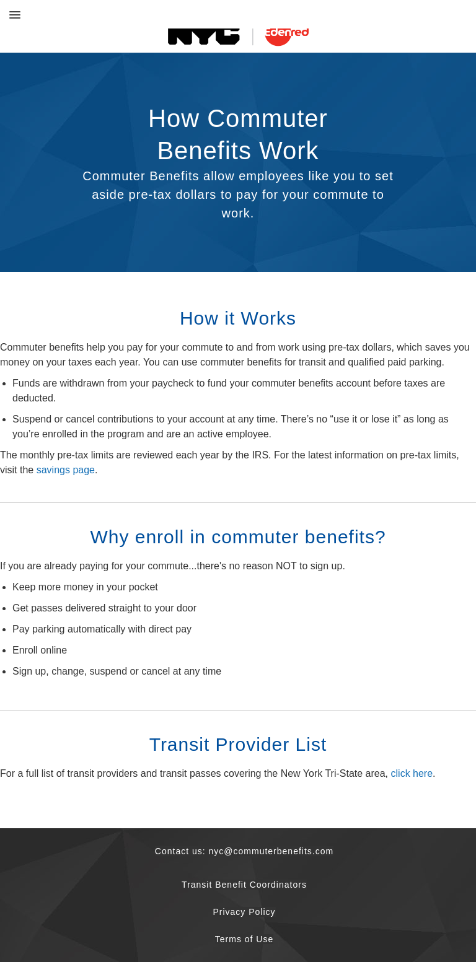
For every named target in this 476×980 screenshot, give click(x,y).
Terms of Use (244, 939)
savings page (66, 470)
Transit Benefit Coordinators (244, 885)
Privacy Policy (244, 912)
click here (412, 773)
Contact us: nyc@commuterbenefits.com (244, 851)
